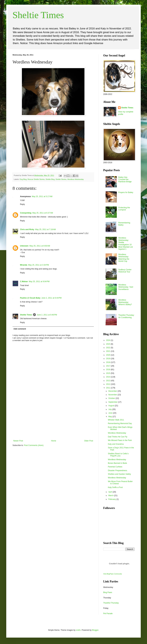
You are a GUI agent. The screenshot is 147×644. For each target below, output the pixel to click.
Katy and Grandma (116, 444)
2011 (109, 388)
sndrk (78, 630)
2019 (109, 359)
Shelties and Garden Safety (119, 474)
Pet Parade (108, 614)
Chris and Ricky (27, 229)
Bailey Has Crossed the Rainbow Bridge (125, 180)
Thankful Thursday (111, 603)
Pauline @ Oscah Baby (30, 298)
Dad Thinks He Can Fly (118, 437)
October (112, 398)
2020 (109, 355)
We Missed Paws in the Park (120, 440)
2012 (109, 384)
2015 (109, 373)
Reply (22, 204)
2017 (109, 366)
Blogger (95, 630)
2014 (109, 377)
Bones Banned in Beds (117, 463)
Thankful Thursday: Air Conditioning (126, 316)
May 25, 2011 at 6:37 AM (43, 213)
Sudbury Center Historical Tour (125, 271)
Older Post (89, 441)
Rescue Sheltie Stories (36, 179)
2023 (109, 344)
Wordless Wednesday (76, 179)
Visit (113, 574)
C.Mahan (24, 282)
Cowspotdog (26, 213)
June (111, 413)
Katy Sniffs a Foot (115, 487)
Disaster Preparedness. (118, 470)
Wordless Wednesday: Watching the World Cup (124, 258)
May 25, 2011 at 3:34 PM (38, 265)
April (110, 492)
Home (54, 441)
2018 (109, 362)
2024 (109, 340)
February (112, 499)
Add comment (20, 329)
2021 (109, 351)
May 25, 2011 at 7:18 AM (46, 229)
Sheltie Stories (61, 179)
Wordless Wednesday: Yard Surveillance (126, 287)
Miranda (24, 265)
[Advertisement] (53, 424)
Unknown (24, 246)
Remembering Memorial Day (120, 423)
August (112, 406)
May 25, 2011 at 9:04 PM (39, 282)
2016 (109, 370)
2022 (109, 348)
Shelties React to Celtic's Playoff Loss (118, 455)
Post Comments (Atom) (34, 445)
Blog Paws (108, 592)
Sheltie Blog (50, 179)
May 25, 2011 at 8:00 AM (40, 246)
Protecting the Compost (124, 209)
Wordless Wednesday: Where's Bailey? (125, 302)
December (113, 391)
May (110, 417)
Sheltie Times (38, 15)
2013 (109, 381)
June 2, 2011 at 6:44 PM (51, 298)
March (111, 496)
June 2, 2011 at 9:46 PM (47, 315)
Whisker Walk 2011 (116, 420)
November (113, 395)
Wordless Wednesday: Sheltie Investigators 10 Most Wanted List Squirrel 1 (126, 244)
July (110, 409)
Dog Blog (23, 179)
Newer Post (18, 441)
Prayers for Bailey (126, 192)
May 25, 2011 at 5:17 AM (42, 196)
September (113, 402)
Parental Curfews (115, 467)
